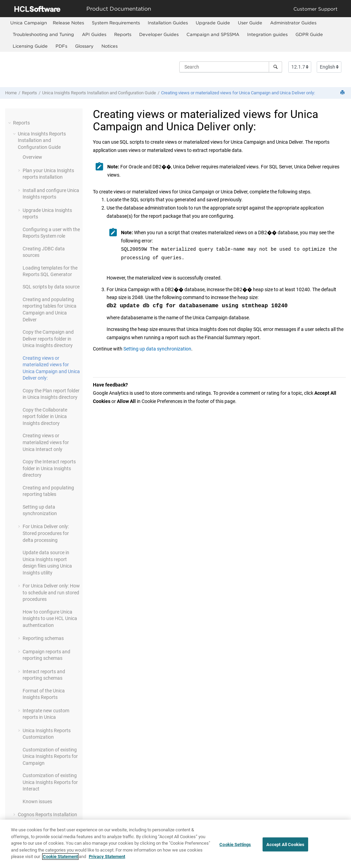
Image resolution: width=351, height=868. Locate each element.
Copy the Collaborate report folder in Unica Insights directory (45, 417)
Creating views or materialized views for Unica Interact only (46, 442)
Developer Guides (159, 34)
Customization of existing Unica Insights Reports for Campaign (50, 756)
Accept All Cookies (285, 844)
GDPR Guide (309, 34)
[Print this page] (343, 93)
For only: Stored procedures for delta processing (46, 533)
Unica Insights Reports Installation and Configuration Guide (99, 93)
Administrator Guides (293, 23)
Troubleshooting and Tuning (43, 34)
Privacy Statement (107, 857)
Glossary (84, 46)
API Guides (94, 34)
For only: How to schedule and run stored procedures (51, 592)
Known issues (37, 801)
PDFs (61, 46)
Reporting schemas (43, 638)
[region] (175, 844)
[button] (10, 123)
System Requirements (116, 23)
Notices (110, 46)
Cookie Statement (60, 857)
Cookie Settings (235, 844)
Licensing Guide (30, 46)
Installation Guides (168, 23)
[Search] (275, 67)
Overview (32, 157)
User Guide (250, 23)
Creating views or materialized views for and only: (238, 93)
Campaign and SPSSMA (213, 34)
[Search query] (231, 67)
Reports (123, 34)
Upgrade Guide (213, 23)
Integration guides (267, 34)
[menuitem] (29, 23)
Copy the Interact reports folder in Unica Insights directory (49, 468)
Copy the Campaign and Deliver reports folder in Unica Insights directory (48, 339)
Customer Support (316, 9)
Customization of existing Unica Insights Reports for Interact (50, 782)
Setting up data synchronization (157, 349)
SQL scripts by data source (51, 287)
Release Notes (68, 23)
